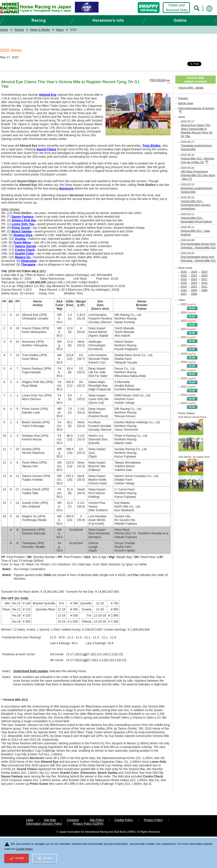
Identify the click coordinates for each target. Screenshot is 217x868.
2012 (194, 287)
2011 (204, 287)
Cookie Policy (124, 820)
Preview (183, 98)
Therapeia (28, 264)
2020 (204, 276)
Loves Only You (23, 224)
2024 (194, 272)
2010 (184, 290)
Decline (45, 858)
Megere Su (23, 257)
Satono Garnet (25, 246)
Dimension (29, 261)
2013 (184, 287)
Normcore (66, 188)
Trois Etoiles (151, 146)
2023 (204, 272)
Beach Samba (21, 231)
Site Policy (97, 820)
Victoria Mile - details (191, 88)
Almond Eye (48, 95)
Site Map (50, 820)
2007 (184, 294)
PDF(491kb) (158, 80)
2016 (184, 283)
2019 (184, 279)
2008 (204, 290)
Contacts (73, 820)
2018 (194, 279)
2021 (194, 276)
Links (30, 820)
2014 (204, 283)
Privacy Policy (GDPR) (88, 824)
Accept (17, 858)
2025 (184, 272)
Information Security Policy (44, 824)
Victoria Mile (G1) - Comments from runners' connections (196, 205)
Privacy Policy (153, 820)
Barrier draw (186, 103)
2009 (194, 290)
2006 (194, 294)
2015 (194, 283)
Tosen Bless (22, 242)
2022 (184, 276)
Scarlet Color (24, 253)
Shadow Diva (23, 235)
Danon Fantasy (22, 217)
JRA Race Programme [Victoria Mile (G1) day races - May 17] (198, 175)
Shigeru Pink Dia (24, 220)
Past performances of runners (196, 108)
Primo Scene (21, 228)
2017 (204, 279)
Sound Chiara (46, 149)
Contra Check (25, 250)
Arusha (20, 239)
